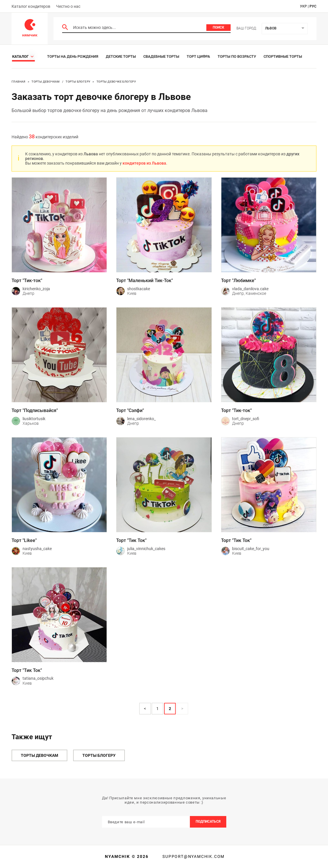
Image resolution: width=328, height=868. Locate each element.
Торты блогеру (78, 82)
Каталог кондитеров (31, 6)
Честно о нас (68, 6)
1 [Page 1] (157, 709)
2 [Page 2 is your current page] (170, 709)
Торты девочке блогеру (116, 82)
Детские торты (121, 56)
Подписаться (208, 822)
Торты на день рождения (73, 56)
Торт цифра (198, 56)
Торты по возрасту (237, 56)
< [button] (145, 709)
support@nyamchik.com (193, 856)
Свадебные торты (161, 56)
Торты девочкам (46, 82)
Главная (18, 82)
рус (313, 6)
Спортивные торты (283, 56)
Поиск (218, 27)
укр (303, 6)
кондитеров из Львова (144, 163)
